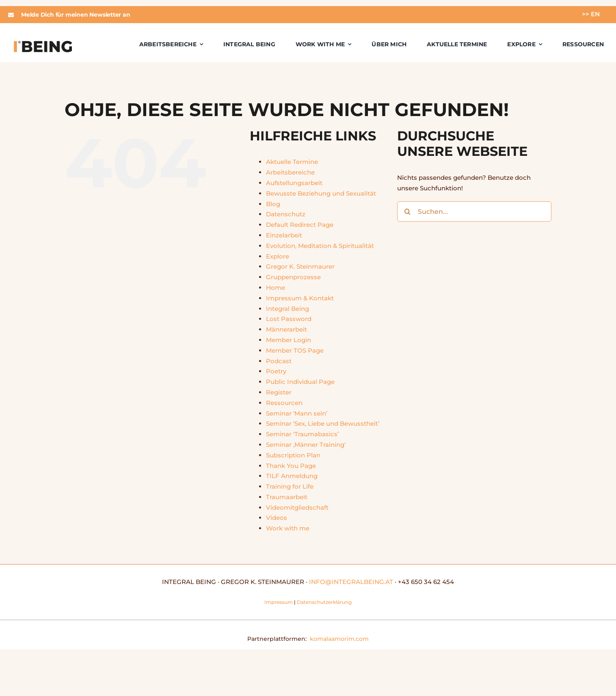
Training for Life (290, 486)
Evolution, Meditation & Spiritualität (320, 246)
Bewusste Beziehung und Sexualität (321, 193)
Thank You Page (291, 466)
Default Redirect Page (300, 225)
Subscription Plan (293, 455)
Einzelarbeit (284, 235)
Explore (278, 256)
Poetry (276, 371)
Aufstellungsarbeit (294, 183)
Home (276, 288)
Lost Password (289, 319)
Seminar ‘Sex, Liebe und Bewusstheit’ (323, 423)
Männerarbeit (286, 329)
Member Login (289, 340)
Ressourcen (284, 403)
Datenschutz (286, 214)
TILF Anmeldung (292, 476)
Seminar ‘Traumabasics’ (302, 434)
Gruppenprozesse (293, 277)
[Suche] (407, 211)
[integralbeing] (43, 42)
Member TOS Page (295, 350)
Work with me (288, 528)
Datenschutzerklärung (324, 602)
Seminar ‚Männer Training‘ (306, 445)
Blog (273, 204)
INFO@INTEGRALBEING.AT (351, 582)
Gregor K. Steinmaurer (300, 266)
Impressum (279, 602)
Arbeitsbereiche (290, 172)
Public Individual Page (300, 382)
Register (279, 392)
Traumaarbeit (287, 497)
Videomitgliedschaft (297, 507)
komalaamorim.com (339, 639)
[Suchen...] (474, 211)
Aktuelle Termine (292, 162)
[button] (152, 15)
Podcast (279, 361)
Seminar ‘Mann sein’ (297, 413)
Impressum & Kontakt (300, 298)
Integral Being (287, 309)
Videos (277, 518)
